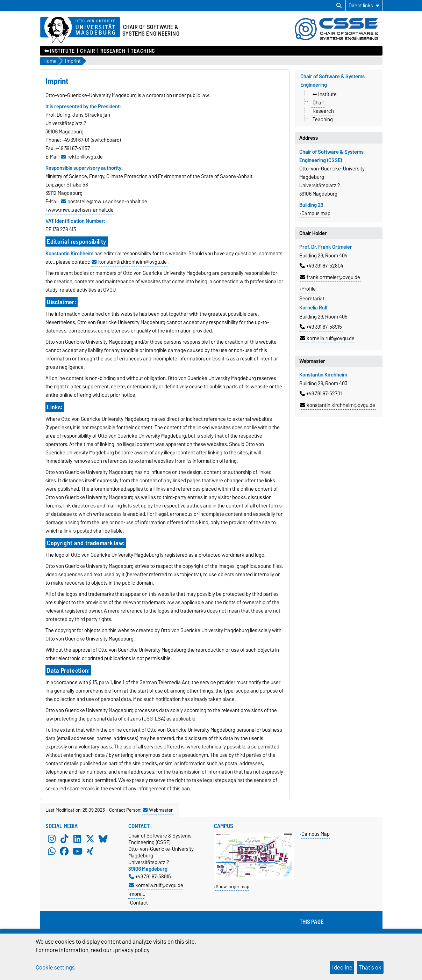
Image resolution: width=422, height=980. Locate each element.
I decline (342, 967)
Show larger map (233, 887)
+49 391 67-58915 (321, 327)
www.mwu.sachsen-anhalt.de (81, 210)
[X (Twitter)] (90, 839)
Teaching (143, 51)
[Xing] (90, 851)
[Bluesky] (103, 839)
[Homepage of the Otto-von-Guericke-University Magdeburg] (80, 30)
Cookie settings (55, 967)
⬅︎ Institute (59, 51)
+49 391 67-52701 (321, 394)
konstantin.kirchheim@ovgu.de (338, 405)
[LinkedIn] (77, 839)
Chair (87, 51)
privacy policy (132, 950)
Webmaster (158, 810)
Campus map (316, 213)
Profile (309, 289)
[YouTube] (77, 851)
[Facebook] (64, 851)
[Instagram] (52, 839)
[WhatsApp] (52, 851)
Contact (139, 903)
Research (113, 51)
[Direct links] (364, 5)
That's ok (370, 967)
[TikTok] (64, 839)
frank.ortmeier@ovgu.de (330, 277)
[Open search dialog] (339, 6)
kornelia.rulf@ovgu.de (327, 338)
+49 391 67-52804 (321, 266)
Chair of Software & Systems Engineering (332, 81)
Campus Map (316, 834)
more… (138, 894)
